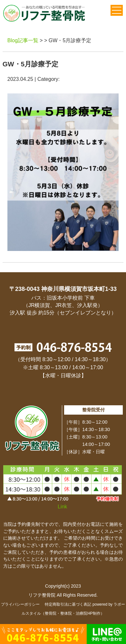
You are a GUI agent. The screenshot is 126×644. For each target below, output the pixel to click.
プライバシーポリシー (20, 604)
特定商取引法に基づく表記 (68, 604)
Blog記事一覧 (23, 40)
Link (62, 507)
